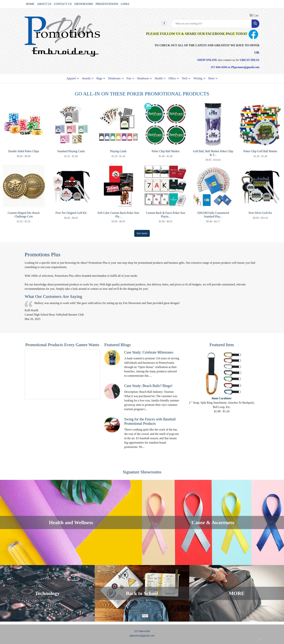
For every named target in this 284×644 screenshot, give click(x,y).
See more (142, 233)
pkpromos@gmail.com (142, 636)
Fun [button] (129, 78)
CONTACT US (63, 4)
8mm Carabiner (222, 398)
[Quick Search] (211, 24)
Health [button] (159, 78)
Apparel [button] (71, 78)
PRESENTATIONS (107, 4)
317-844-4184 (142, 631)
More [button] (211, 78)
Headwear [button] (143, 78)
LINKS (125, 4)
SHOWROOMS (84, 4)
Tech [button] (185, 78)
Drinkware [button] (114, 78)
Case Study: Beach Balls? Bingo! (148, 386)
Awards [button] (86, 78)
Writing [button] (198, 78)
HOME (30, 4)
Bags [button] (99, 78)
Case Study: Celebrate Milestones (149, 352)
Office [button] (172, 78)
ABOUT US (44, 4)
